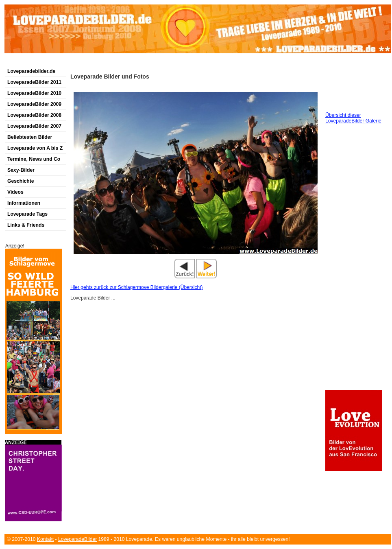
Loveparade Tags (27, 214)
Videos (15, 192)
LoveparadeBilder (77, 539)
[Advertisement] (100, 62)
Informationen (24, 203)
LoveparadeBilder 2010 (34, 93)
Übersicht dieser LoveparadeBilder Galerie (353, 118)
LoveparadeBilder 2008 (34, 115)
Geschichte (21, 181)
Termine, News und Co (34, 159)
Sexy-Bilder (21, 170)
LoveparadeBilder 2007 (34, 126)
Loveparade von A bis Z (35, 148)
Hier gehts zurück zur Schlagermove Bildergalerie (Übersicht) (136, 287)
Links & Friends (26, 225)
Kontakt (45, 539)
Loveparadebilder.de (31, 71)
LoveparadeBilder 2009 (34, 104)
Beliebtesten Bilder (30, 137)
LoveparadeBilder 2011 (34, 82)
